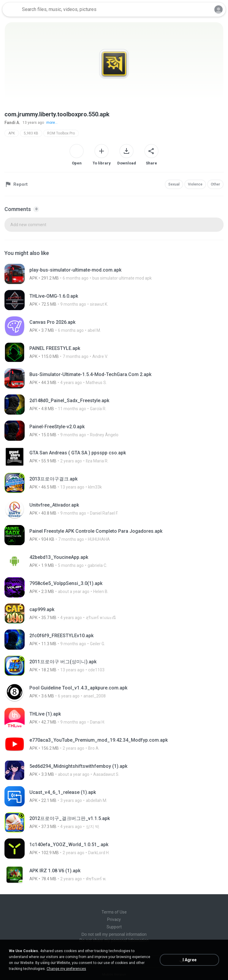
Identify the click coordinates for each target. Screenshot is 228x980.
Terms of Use (114, 912)
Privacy (114, 919)
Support (114, 927)
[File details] (114, 274)
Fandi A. (12, 123)
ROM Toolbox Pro (61, 133)
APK (12, 133)
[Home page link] (11, 9)
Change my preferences (66, 969)
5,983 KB (31, 133)
